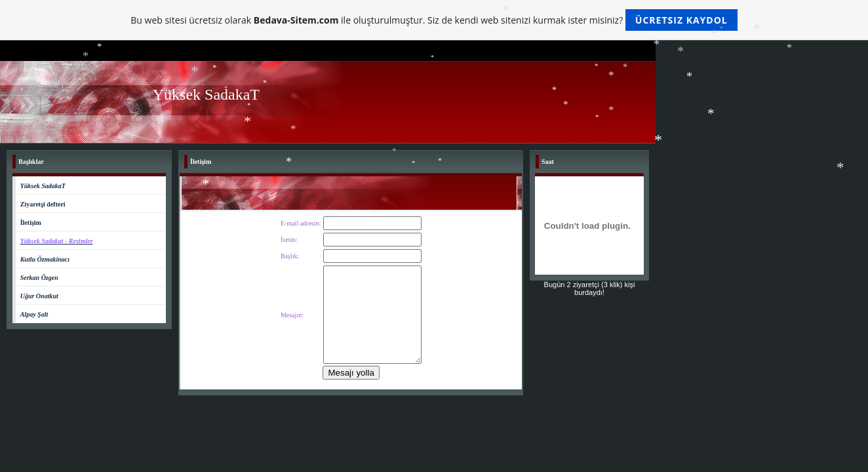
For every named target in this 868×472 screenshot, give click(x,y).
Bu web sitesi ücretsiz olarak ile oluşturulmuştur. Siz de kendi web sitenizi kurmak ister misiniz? (434, 20)
